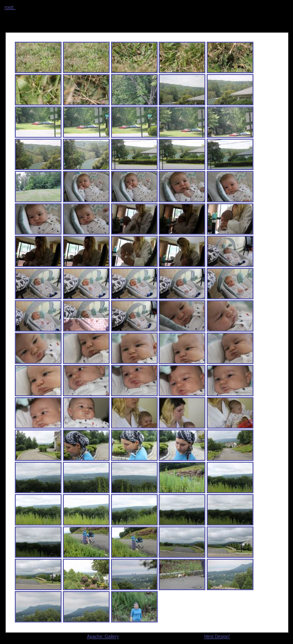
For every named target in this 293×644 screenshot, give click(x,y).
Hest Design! (217, 637)
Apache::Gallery (103, 637)
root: (10, 7)
